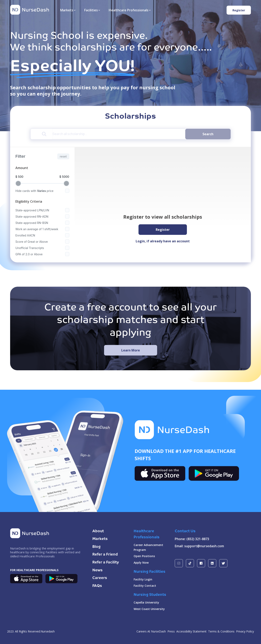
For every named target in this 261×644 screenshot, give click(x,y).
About (98, 531)
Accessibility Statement (191, 631)
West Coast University (149, 609)
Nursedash (48, 631)
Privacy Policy (245, 631)
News (97, 570)
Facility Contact (145, 586)
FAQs (97, 586)
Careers (100, 578)
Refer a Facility (106, 562)
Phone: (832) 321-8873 (192, 539)
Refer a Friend (105, 555)
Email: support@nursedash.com (199, 546)
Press (171, 631)
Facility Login (143, 579)
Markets (100, 539)
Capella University (146, 602)
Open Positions (144, 556)
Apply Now (141, 563)
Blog (96, 547)
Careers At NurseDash (151, 631)
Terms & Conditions (221, 631)
